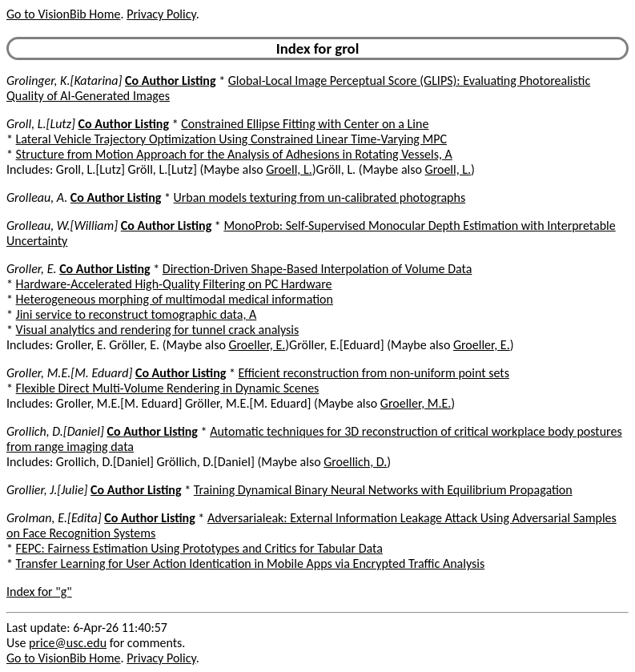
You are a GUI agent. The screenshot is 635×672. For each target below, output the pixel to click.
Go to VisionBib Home (63, 14)
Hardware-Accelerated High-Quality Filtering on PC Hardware (174, 284)
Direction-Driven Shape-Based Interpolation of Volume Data (317, 269)
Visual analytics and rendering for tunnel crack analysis (158, 330)
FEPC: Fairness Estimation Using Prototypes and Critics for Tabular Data (199, 548)
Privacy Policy (161, 14)
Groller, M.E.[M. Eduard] (69, 373)
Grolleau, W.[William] (62, 225)
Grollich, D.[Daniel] (55, 431)
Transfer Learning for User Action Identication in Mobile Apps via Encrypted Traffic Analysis (251, 563)
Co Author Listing (170, 80)
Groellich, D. (355, 462)
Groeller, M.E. (416, 403)
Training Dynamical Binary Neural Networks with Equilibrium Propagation (383, 490)
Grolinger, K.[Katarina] (64, 80)
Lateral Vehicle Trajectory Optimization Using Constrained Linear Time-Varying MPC (231, 139)
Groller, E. (32, 269)
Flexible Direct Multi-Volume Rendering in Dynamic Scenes (168, 388)
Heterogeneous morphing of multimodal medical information (175, 299)
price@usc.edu (68, 643)
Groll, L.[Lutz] (41, 124)
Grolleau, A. (37, 197)
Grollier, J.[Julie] (47, 490)
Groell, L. (289, 169)
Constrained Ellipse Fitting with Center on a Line (305, 124)
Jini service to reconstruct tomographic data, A (137, 314)
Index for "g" (39, 592)
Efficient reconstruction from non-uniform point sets (374, 373)
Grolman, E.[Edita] (54, 518)
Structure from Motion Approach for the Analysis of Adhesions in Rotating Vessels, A (234, 154)
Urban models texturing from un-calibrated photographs (320, 197)
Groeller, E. (257, 345)
